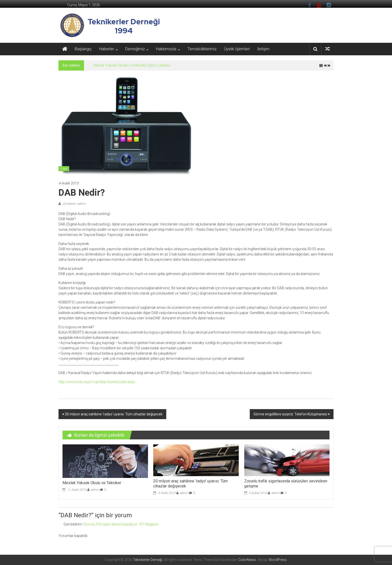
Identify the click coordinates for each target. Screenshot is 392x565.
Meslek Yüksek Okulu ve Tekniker (92, 483)
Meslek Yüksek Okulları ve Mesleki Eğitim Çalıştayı (132, 65)
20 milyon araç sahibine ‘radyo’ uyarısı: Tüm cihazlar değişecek (114, 414)
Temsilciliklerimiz (202, 49)
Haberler (107, 49)
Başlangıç (83, 49)
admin (95, 490)
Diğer (64, 169)
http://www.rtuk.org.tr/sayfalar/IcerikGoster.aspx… (98, 382)
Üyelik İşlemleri (237, 49)
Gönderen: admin (74, 204)
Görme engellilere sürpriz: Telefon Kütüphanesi (290, 414)
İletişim (263, 49)
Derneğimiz (135, 49)
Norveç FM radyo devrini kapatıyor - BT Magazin (121, 524)
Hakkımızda (166, 49)
